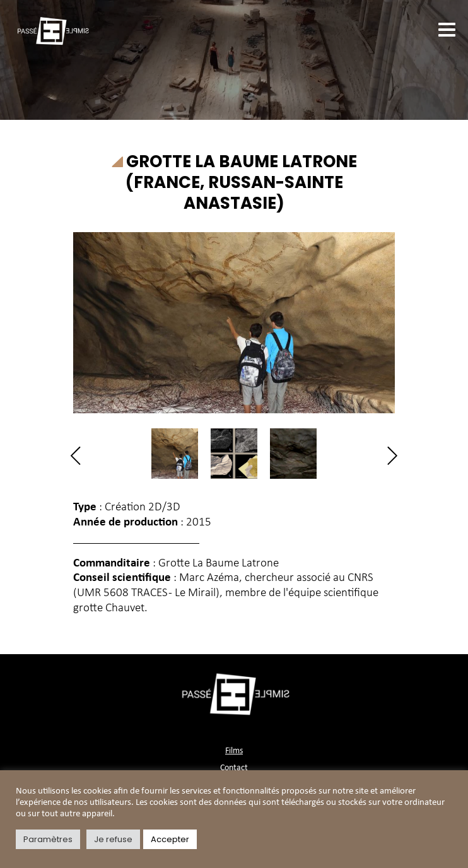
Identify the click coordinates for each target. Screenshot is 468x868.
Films (234, 751)
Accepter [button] (170, 839)
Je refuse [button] (113, 839)
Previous (80, 456)
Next (388, 456)
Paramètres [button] (48, 839)
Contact (234, 768)
